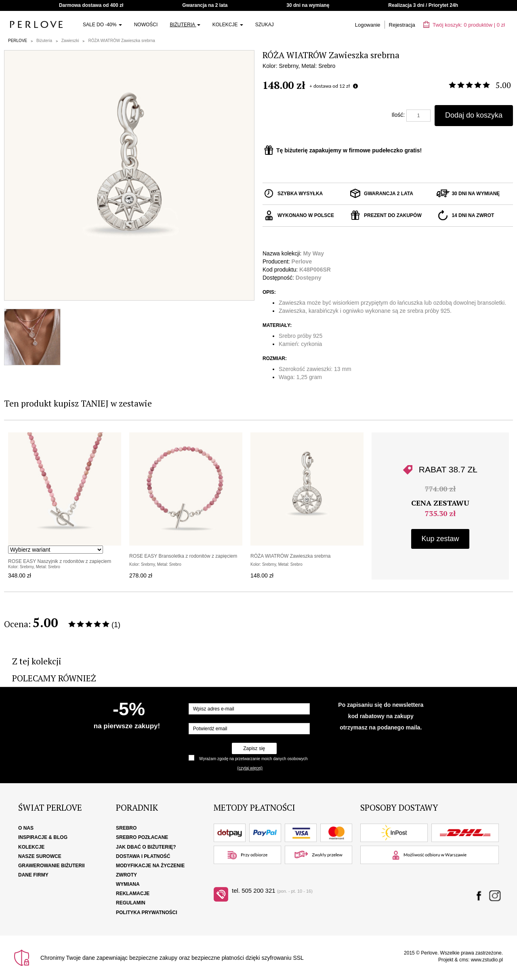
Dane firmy (33, 875)
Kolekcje (228, 25)
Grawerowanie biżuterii (51, 866)
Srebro (126, 828)
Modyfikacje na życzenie (150, 866)
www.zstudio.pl (487, 960)
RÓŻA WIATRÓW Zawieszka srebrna (121, 41)
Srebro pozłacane (142, 837)
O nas (26, 828)
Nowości (146, 25)
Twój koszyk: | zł (464, 25)
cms (464, 960)
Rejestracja (402, 25)
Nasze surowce (40, 856)
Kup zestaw (440, 539)
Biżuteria (185, 25)
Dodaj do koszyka (474, 115)
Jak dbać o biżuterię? (146, 847)
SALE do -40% (102, 25)
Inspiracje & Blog (43, 837)
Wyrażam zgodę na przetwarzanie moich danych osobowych (253, 759)
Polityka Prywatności (147, 913)
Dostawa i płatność (143, 856)
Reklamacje (133, 894)
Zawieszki (70, 41)
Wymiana (128, 884)
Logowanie (368, 25)
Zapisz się (254, 748)
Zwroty (126, 875)
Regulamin (131, 903)
